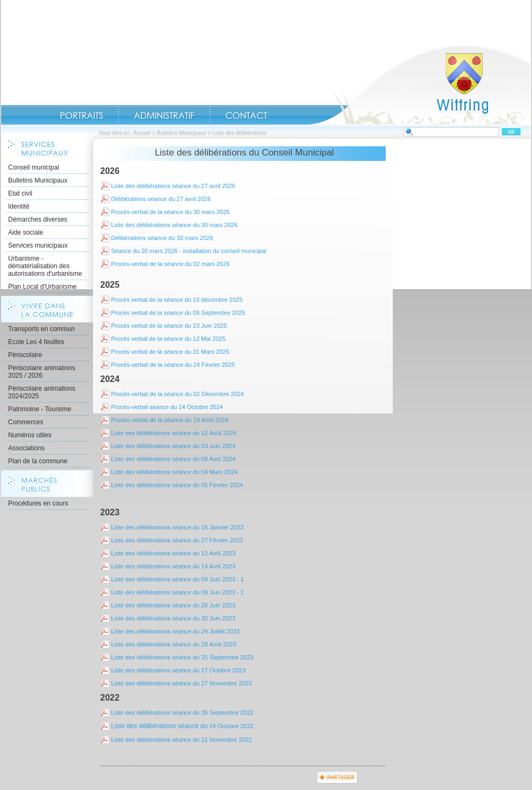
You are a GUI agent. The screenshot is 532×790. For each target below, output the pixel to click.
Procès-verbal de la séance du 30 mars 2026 (170, 212)
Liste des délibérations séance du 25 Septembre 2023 (182, 657)
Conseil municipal (34, 167)
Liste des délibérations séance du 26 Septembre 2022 (182, 713)
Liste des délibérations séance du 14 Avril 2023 (173, 566)
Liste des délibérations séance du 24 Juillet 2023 (175, 631)
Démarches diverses (38, 219)
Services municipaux (38, 245)
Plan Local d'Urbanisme (42, 287)
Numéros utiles (30, 435)
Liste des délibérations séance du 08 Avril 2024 (173, 459)
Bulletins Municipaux (182, 133)
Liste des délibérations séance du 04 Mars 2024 (174, 472)
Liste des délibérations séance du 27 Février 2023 (177, 540)
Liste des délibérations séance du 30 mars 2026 (174, 225)
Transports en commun (41, 329)
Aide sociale (26, 232)
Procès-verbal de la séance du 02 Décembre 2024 (177, 394)
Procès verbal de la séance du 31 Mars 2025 (170, 352)
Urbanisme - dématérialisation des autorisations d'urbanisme (45, 266)
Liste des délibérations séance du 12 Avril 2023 (173, 553)
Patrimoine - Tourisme (40, 409)
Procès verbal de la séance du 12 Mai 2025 (168, 339)
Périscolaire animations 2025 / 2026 (42, 372)
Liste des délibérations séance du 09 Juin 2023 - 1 (177, 579)
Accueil (420, 85)
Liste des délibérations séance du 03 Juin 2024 (173, 446)
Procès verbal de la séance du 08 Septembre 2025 (178, 313)
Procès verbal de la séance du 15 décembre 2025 (177, 300)
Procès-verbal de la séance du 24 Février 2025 (173, 365)
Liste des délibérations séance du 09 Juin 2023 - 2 (177, 592)
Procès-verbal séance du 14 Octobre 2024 (167, 407)
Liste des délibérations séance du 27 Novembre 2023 (181, 683)
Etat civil (20, 193)
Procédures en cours (38, 503)
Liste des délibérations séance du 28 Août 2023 (174, 644)
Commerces (26, 422)
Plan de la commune (38, 461)
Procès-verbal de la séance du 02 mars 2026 (170, 264)
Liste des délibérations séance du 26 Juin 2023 (173, 605)
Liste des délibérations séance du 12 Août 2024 (174, 433)
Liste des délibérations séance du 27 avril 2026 (173, 186)
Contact (246, 115)
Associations (26, 448)
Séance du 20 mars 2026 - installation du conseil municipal (189, 251)
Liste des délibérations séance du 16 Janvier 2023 (177, 527)
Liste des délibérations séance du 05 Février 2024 (177, 485)
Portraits (81, 115)
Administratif (164, 115)
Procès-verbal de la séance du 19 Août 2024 (170, 420)
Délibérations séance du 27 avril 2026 (161, 199)
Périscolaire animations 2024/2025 (42, 392)
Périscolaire (25, 355)
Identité (19, 206)
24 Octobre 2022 (182, 726)
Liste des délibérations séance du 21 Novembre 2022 (181, 740)
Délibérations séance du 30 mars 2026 (162, 238)
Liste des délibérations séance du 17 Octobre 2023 (178, 670)
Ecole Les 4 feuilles (36, 342)
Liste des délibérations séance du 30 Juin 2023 (173, 618)
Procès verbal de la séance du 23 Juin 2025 (169, 326)
